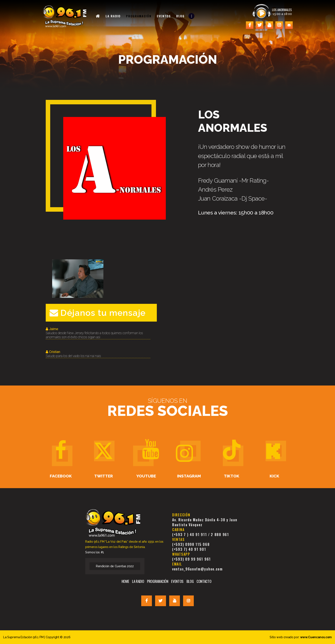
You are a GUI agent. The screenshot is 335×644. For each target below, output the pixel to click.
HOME (125, 581)
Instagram (189, 476)
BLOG (190, 581)
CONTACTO (204, 581)
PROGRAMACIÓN (158, 581)
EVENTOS (177, 581)
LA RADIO (138, 581)
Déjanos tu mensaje (98, 313)
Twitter (104, 476)
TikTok (232, 476)
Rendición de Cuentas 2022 (115, 566)
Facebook (61, 476)
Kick (274, 476)
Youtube (146, 476)
